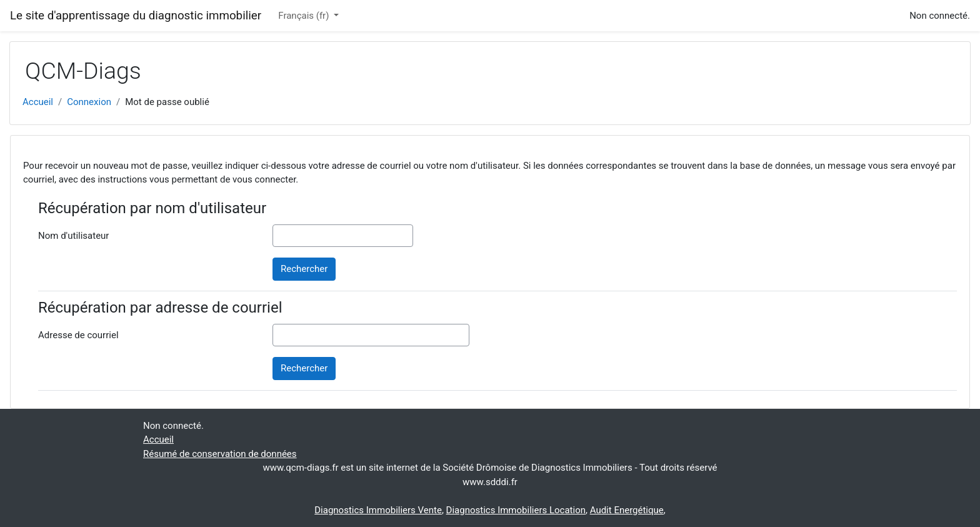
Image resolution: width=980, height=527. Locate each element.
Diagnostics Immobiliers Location (516, 510)
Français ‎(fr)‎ (305, 16)
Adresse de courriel (78, 335)
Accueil (38, 102)
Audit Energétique (627, 510)
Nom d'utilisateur (73, 236)
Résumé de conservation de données (220, 454)
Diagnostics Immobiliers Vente (378, 510)
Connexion (89, 102)
